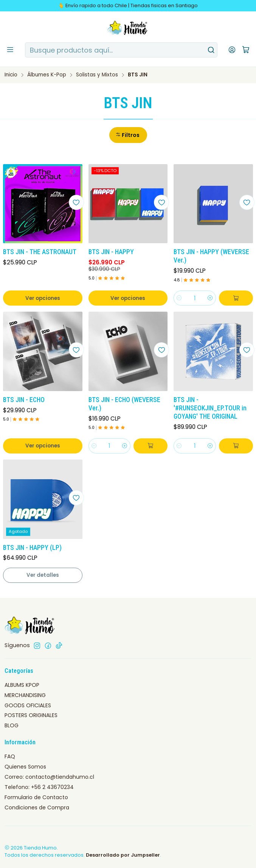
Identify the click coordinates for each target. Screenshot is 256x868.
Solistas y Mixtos (97, 75)
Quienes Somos (25, 767)
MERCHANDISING (25, 695)
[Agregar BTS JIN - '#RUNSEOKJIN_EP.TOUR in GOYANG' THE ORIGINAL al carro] (236, 446)
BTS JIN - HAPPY (111, 252)
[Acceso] (232, 50)
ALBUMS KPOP (22, 685)
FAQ (10, 756)
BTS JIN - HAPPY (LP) (32, 548)
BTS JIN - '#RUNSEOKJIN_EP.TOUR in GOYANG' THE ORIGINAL (210, 408)
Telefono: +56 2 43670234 (39, 787)
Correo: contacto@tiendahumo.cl (49, 777)
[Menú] (10, 50)
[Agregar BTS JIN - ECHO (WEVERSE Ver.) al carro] (150, 446)
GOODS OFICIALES (28, 705)
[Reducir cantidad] (179, 298)
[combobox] (121, 50)
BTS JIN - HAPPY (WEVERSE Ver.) (211, 256)
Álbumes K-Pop (47, 75)
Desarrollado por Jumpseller (123, 855)
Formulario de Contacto (36, 797)
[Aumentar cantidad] (210, 298)
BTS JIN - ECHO (24, 400)
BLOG (12, 725)
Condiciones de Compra (37, 807)
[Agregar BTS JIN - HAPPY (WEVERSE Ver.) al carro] (236, 298)
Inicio (11, 75)
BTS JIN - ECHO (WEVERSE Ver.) (124, 404)
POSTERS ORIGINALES (31, 715)
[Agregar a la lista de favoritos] (76, 202)
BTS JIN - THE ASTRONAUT (40, 252)
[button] (128, 135)
